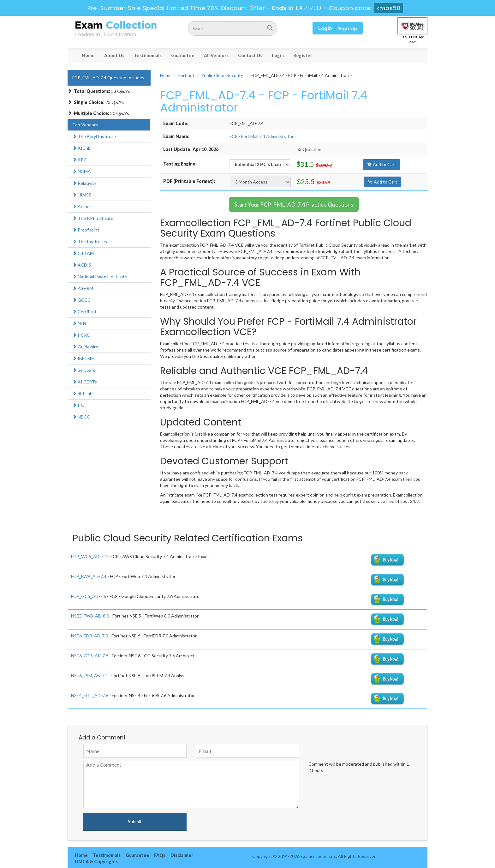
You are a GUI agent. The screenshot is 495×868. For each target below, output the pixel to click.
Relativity (84, 183)
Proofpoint (86, 230)
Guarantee (183, 55)
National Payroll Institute (100, 277)
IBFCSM (83, 358)
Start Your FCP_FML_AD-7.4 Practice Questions (294, 204)
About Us (114, 55)
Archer (82, 206)
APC (80, 160)
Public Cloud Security (222, 75)
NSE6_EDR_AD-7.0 (89, 636)
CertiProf (84, 312)
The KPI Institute (93, 218)
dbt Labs (83, 393)
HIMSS (82, 195)
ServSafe (84, 370)
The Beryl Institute (94, 136)
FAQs (160, 855)
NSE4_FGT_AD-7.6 (90, 695)
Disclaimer (182, 855)
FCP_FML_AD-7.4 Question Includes (108, 78)
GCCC (81, 300)
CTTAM (83, 253)
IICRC (81, 335)
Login (278, 55)
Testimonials (148, 55)
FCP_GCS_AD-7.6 (89, 596)
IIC (78, 405)
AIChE (81, 148)
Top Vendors (85, 125)
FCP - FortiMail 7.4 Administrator (262, 136)
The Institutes (90, 241)
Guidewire (85, 347)
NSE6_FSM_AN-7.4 (89, 675)
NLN (79, 323)
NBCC (81, 417)
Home (88, 55)
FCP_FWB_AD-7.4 (89, 576)
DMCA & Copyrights (97, 862)
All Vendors (216, 55)
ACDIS (82, 265)
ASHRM (83, 288)
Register (303, 55)
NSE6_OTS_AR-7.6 (90, 656)
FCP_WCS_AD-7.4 (89, 556)
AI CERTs (85, 382)
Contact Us (250, 55)
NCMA (82, 171)
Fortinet (186, 75)
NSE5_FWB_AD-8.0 (90, 616)
